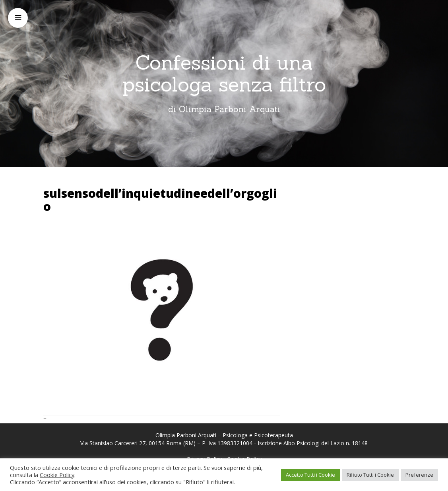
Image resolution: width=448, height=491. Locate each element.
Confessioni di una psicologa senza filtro (224, 73)
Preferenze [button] (419, 475)
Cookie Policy (57, 475)
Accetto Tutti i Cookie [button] (310, 475)
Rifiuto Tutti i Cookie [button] (370, 475)
